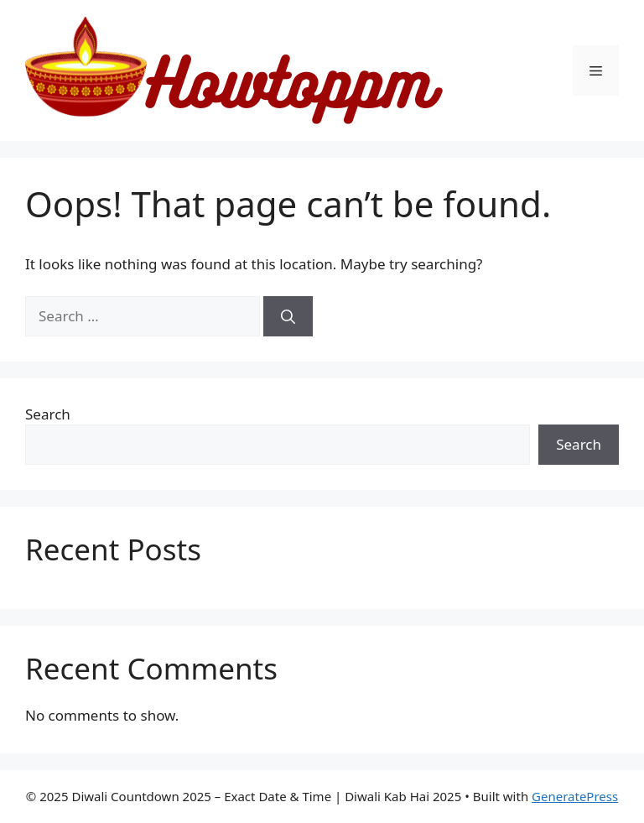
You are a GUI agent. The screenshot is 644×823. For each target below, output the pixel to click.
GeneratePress (575, 796)
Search (48, 414)
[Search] (288, 316)
